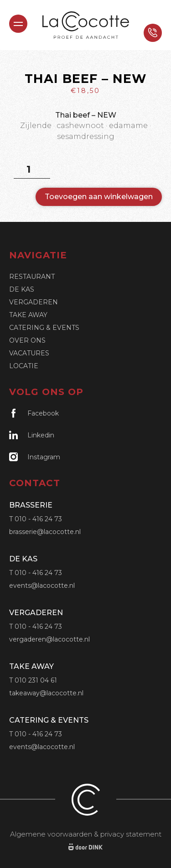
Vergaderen (34, 302)
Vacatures (29, 353)
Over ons (27, 340)
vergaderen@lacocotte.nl (49, 639)
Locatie (24, 366)
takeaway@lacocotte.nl (46, 693)
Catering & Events (44, 328)
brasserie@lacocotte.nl (45, 532)
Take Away (28, 315)
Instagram (35, 457)
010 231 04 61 (36, 680)
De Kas (22, 289)
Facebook (34, 413)
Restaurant (32, 277)
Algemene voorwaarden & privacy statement (86, 834)
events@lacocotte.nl (42, 586)
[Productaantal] (32, 169)
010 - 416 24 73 (38, 519)
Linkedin (32, 435)
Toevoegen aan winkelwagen (99, 197)
